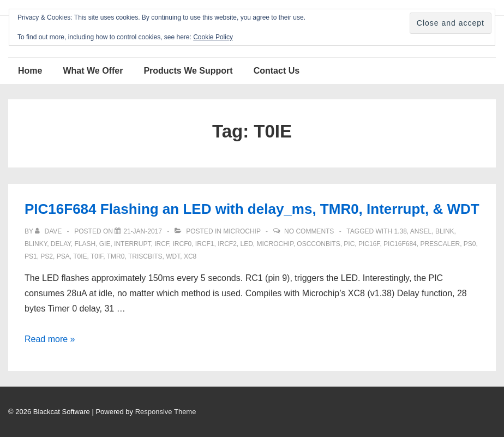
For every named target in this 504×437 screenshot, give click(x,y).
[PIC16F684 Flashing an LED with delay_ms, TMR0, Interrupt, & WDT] (143, 231)
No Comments (309, 231)
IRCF (162, 244)
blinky (36, 244)
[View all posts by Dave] (49, 231)
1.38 (400, 231)
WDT (173, 256)
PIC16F (369, 244)
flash (85, 244)
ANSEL (421, 231)
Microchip (242, 231)
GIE (105, 244)
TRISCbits (145, 256)
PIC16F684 (400, 244)
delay (61, 244)
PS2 (47, 256)
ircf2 (227, 244)
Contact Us (277, 71)
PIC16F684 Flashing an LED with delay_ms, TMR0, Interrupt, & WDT (252, 209)
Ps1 (31, 256)
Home (30, 71)
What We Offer (93, 71)
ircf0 (182, 244)
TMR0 (116, 256)
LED (247, 244)
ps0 (470, 244)
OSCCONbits (318, 244)
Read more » (50, 339)
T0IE (80, 256)
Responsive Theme (166, 412)
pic (349, 244)
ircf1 (205, 244)
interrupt (132, 244)
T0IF (97, 256)
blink (445, 231)
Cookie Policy (213, 37)
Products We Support (188, 71)
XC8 (190, 256)
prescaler (440, 244)
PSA (63, 256)
